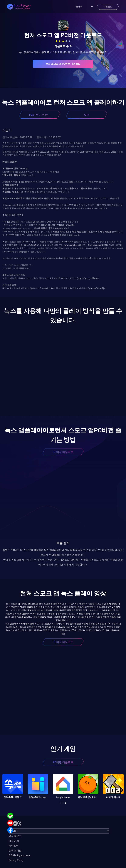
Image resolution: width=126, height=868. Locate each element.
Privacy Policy (16, 860)
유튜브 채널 (15, 851)
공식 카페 (14, 841)
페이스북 (13, 846)
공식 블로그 (15, 836)
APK (86, 115)
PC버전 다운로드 (40, 115)
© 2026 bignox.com (19, 855)
